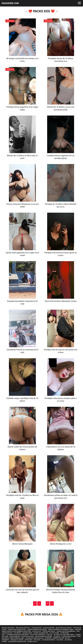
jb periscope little (49, 628)
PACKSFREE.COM (10, 3)
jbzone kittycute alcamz (64, 628)
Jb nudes (57, 636)
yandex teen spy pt (49, 631)
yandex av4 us (32, 641)
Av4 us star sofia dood (37, 635)
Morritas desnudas (8, 628)
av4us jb (49, 635)
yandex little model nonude (17, 641)
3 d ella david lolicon (48, 640)
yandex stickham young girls (37, 629)
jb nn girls (37, 640)
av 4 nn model (54, 633)
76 (48, 603)
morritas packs (37, 628)
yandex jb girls (27, 633)
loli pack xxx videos (17, 640)
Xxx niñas (60, 640)
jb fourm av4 (37, 631)
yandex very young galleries (66, 631)
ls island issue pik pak (68, 636)
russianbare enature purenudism (17, 635)
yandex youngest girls (41, 633)
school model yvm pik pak (43, 636)
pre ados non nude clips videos (64, 635)
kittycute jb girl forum (23, 628)
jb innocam (29, 640)
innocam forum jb (28, 636)
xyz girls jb (17, 633)
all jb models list (15, 636)
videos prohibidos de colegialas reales (61, 629)
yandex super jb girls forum (17, 629)
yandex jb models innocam (35, 638)
